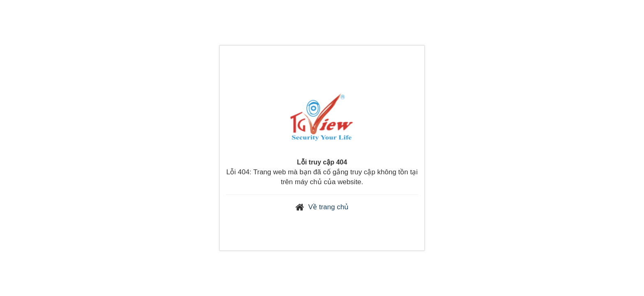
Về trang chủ (329, 207)
